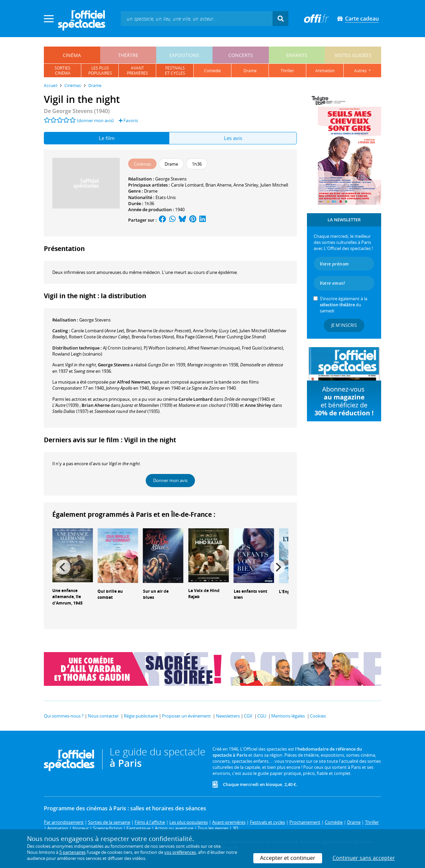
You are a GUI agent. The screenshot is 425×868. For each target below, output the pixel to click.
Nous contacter (103, 716)
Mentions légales (288, 716)
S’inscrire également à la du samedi (344, 305)
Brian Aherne (218, 185)
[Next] (278, 567)
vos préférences (180, 852)
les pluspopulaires (100, 71)
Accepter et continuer (288, 858)
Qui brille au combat (110, 594)
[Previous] (63, 567)
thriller (287, 71)
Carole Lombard (187, 185)
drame (250, 71)
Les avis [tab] (233, 138)
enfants (297, 55)
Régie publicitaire (141, 716)
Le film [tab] (107, 138)
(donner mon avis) (95, 120)
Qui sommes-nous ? (64, 716)
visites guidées (353, 55)
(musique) (214, 348)
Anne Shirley (246, 185)
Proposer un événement (186, 716)
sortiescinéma (63, 71)
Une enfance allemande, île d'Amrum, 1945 (67, 597)
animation (325, 71)
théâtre (128, 55)
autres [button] (361, 71)
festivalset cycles (175, 71)
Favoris (128, 120)
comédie (213, 71)
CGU (262, 716)
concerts (241, 55)
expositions (184, 55)
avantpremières (137, 71)
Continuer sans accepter (364, 858)
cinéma (72, 55)
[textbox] (197, 18)
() (98, 331)
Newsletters (228, 716)
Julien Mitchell (274, 185)
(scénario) (122, 348)
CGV (248, 716)
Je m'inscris (344, 325)
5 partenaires (73, 852)
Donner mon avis (170, 480)
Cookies (318, 716)
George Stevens (171, 179)
